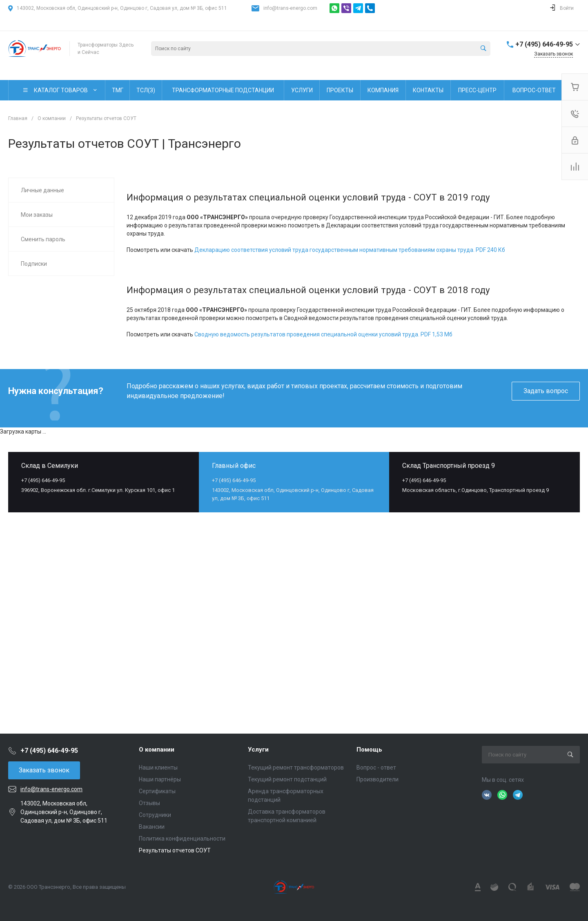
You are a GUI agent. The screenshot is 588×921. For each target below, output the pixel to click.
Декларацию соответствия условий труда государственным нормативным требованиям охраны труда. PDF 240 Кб (350, 250)
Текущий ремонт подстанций (287, 779)
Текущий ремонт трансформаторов (296, 767)
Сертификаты (157, 791)
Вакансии (152, 827)
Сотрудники (155, 815)
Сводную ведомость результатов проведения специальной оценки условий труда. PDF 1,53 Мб (323, 334)
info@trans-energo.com (290, 8)
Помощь (369, 750)
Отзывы (149, 803)
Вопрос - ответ (376, 767)
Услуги (258, 750)
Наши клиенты (158, 767)
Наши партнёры (160, 779)
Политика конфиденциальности (182, 839)
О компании (157, 750)
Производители (378, 779)
